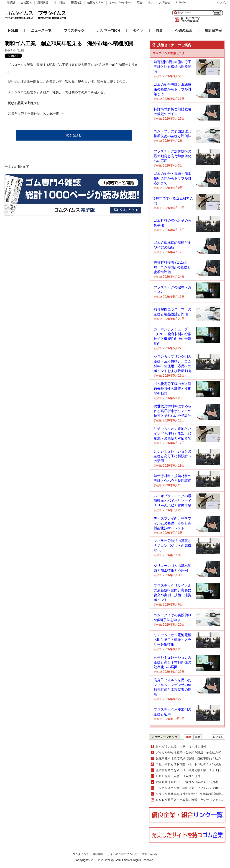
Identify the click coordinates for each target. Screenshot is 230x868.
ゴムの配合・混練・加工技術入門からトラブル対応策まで (172, 178)
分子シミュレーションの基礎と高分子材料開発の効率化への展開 (172, 662)
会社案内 (26, 3)
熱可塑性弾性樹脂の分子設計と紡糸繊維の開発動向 (172, 67)
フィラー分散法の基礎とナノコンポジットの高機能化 (172, 546)
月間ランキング (198, 737)
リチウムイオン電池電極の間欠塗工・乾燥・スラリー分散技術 (172, 640)
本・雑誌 (59, 3)
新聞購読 (43, 3)
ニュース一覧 (41, 30)
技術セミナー (95, 3)
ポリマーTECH (109, 30)
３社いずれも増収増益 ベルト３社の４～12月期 (188, 764)
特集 (159, 30)
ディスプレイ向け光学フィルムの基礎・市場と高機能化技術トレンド (172, 523)
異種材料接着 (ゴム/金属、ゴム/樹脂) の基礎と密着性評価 (172, 267)
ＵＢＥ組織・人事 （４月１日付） (179, 776)
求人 (151, 3)
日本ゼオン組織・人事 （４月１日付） (182, 746)
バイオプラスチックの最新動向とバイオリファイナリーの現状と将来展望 (172, 501)
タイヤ (138, 30)
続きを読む (74, 135)
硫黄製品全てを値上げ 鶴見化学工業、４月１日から (191, 770)
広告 (140, 3)
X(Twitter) (182, 2)
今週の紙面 (184, 30)
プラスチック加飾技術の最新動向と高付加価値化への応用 (172, 156)
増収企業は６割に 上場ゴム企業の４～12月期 (187, 782)
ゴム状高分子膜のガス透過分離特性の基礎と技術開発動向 (172, 389)
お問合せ (165, 3)
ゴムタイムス (81, 854)
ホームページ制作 (120, 3)
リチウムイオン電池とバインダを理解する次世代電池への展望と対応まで (172, 433)
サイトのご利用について (122, 854)
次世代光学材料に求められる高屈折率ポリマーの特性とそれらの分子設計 (172, 411)
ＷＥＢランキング (218, 737)
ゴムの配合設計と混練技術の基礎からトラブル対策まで (172, 89)
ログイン (222, 3)
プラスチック (74, 30)
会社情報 (98, 854)
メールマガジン (186, 20)
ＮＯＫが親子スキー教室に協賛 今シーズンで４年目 (191, 800)
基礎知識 (76, 3)
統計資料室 (213, 30)
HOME (13, 30)
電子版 (11, 3)
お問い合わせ (149, 854)
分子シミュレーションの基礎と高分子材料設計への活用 (172, 456)
